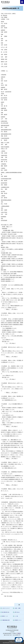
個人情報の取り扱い (6, 612)
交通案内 (19, 633)
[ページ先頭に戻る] (19, 605)
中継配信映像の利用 (6, 620)
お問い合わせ (17, 612)
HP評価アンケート (18, 620)
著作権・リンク (5, 616)
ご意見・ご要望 (17, 608)
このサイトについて (6, 608)
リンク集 (16, 616)
